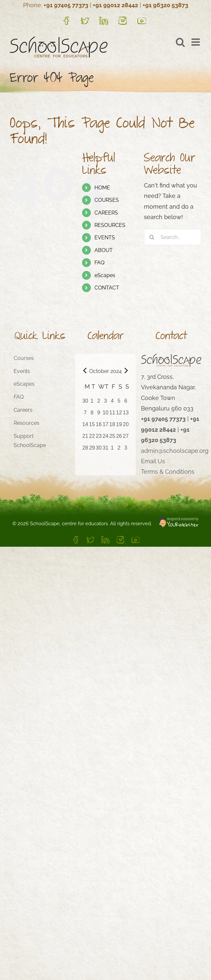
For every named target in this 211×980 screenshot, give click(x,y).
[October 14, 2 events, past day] (85, 426)
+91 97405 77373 (66, 5)
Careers (23, 410)
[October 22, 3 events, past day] (92, 438)
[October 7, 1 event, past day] (85, 415)
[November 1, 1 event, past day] (112, 450)
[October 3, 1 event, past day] (106, 403)
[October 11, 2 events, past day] (112, 415)
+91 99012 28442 (115, 5)
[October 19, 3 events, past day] (119, 426)
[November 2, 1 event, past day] (119, 450)
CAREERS (106, 213)
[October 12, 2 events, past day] (119, 415)
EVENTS (105, 238)
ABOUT (104, 250)
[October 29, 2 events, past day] (92, 450)
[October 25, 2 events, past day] (112, 438)
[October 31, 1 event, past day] (106, 450)
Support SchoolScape (30, 441)
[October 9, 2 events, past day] (99, 415)
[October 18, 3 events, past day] (112, 426)
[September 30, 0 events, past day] (85, 403)
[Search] (152, 237)
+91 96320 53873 (165, 5)
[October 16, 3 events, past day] (99, 426)
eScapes (105, 275)
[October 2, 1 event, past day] (99, 403)
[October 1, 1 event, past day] (92, 403)
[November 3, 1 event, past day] (126, 450)
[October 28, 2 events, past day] (85, 450)
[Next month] (126, 371)
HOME (102, 188)
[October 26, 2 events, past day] (119, 438)
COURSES (107, 200)
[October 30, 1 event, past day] (99, 450)
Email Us (153, 461)
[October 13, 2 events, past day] (126, 415)
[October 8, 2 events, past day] (92, 415)
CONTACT (107, 288)
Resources (27, 423)
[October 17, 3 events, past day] (106, 426)
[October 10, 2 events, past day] (106, 415)
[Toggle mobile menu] (196, 42)
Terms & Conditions (168, 472)
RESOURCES (110, 225)
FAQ (99, 263)
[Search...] (173, 237)
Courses (24, 358)
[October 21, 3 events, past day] (85, 438)
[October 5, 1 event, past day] (119, 403)
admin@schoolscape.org (175, 451)
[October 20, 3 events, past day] (126, 426)
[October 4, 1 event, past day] (112, 403)
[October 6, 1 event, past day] (126, 403)
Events (22, 371)
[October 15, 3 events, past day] (92, 426)
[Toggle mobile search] (180, 42)
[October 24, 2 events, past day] (106, 438)
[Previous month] (85, 371)
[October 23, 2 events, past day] (99, 438)
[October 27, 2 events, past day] (126, 438)
